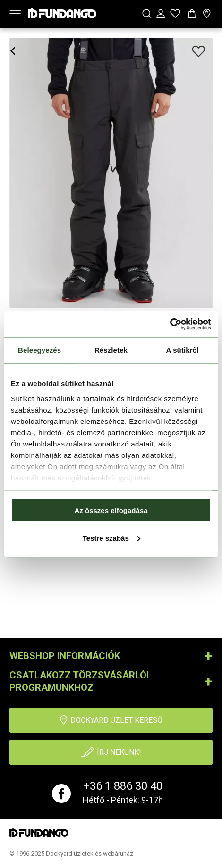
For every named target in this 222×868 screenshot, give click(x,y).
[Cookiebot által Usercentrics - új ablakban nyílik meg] (170, 324)
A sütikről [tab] (183, 350)
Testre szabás (111, 538)
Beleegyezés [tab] (39, 350)
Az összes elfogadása (111, 510)
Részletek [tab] (111, 350)
